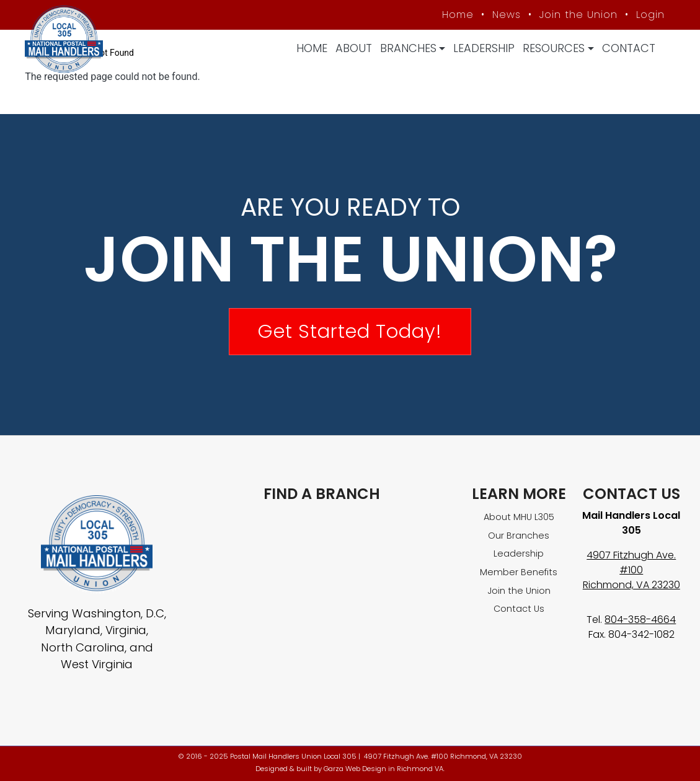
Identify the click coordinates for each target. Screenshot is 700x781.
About (354, 48)
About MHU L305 (519, 517)
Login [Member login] (650, 15)
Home (312, 48)
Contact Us (519, 609)
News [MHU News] (507, 15)
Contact (629, 48)
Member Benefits (519, 572)
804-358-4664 (640, 620)
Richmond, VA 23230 (631, 585)
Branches (408, 48)
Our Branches (519, 536)
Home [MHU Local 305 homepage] (458, 15)
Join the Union (578, 15)
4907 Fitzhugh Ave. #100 (631, 563)
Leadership (484, 48)
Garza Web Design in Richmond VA (383, 769)
